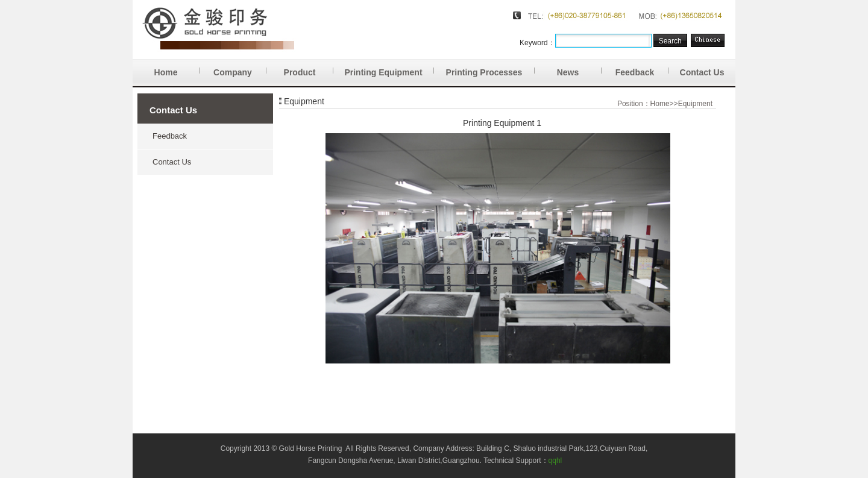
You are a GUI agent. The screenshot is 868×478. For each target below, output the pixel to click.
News (579, 68)
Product (309, 68)
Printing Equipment (389, 68)
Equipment (695, 104)
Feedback (642, 68)
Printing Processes (490, 68)
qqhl (555, 461)
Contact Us (702, 72)
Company (240, 68)
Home (177, 68)
